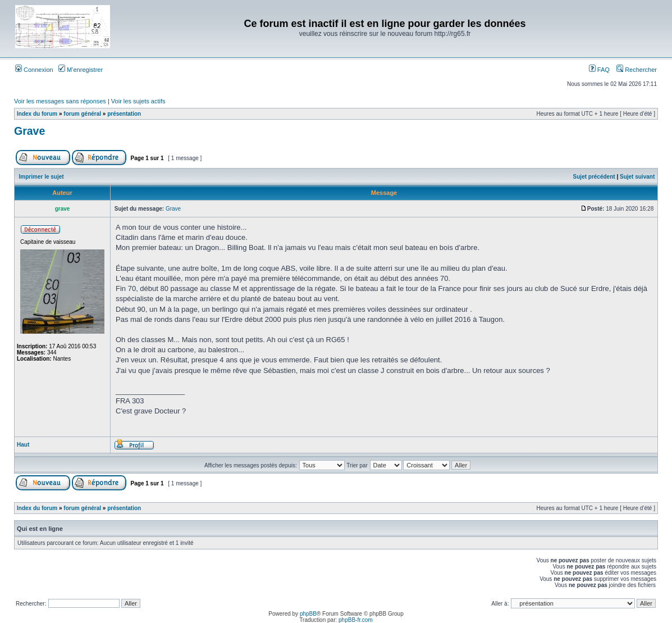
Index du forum (37, 114)
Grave (29, 131)
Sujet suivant (637, 177)
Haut (23, 445)
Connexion (34, 70)
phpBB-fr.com (356, 620)
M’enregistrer (81, 70)
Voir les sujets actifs (138, 101)
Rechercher (637, 70)
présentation (124, 114)
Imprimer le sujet (42, 177)
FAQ (599, 70)
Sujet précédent (594, 177)
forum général (82, 114)
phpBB (308, 614)
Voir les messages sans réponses (60, 101)
